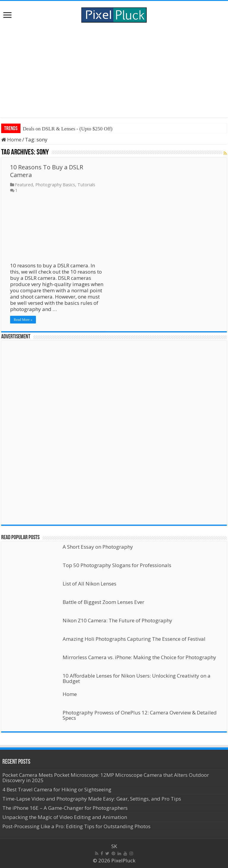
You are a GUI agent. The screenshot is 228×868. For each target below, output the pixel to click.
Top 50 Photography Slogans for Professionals (117, 565)
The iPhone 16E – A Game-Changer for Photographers (66, 808)
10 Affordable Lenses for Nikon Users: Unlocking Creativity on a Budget (137, 678)
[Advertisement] (114, 70)
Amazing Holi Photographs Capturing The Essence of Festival (134, 639)
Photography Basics (55, 185)
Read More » (23, 320)
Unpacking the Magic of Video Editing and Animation (65, 817)
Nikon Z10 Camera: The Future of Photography (117, 620)
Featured (24, 185)
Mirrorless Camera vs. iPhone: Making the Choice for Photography (139, 657)
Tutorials (86, 185)
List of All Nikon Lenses (90, 584)
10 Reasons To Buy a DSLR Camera (47, 171)
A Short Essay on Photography (98, 547)
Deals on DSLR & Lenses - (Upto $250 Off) (68, 129)
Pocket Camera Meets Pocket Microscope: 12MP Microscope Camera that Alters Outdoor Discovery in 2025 (106, 778)
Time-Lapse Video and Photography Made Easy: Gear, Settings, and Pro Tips (92, 799)
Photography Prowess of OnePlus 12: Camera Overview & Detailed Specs (140, 715)
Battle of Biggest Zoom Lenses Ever (103, 602)
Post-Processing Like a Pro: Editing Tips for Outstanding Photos (76, 826)
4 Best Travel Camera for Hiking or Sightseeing (57, 789)
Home (11, 139)
